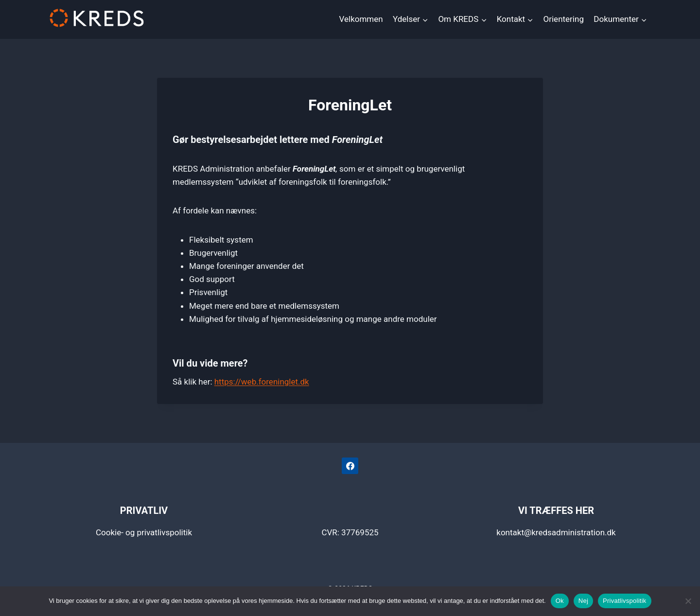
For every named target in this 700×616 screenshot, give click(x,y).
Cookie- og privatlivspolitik (144, 532)
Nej (583, 601)
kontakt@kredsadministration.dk (556, 532)
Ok (560, 601)
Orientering (564, 19)
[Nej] (688, 601)
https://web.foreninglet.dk (262, 382)
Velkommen (361, 19)
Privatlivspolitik (625, 601)
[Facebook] (350, 466)
